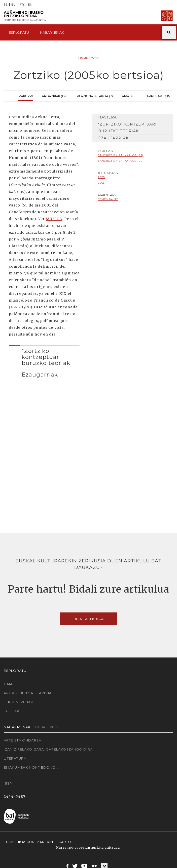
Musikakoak (88, 58)
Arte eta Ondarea (23, 740)
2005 (101, 183)
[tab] (44, 356)
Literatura (15, 758)
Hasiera (108, 117)
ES (6, 5)
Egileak (12, 711)
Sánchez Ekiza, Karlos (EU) (121, 161)
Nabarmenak (52, 32)
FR (22, 5)
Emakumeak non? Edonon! (32, 767)
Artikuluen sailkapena (28, 693)
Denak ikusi (46, 727)
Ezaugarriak (113, 138)
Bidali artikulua (88, 619)
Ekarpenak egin (156, 95)
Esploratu (19, 32)
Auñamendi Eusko (25, 16)
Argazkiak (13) (54, 95)
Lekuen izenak (19, 702)
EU (14, 5)
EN (30, 5)
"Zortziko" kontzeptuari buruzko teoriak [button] (46, 357)
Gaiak (10, 684)
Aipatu (128, 95)
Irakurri (25, 95)
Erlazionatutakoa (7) (94, 95)
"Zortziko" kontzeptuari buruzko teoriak (128, 128)
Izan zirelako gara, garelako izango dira (48, 749)
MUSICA (54, 219)
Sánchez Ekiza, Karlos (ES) (121, 155)
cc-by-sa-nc (108, 199)
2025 (101, 177)
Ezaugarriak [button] (40, 375)
